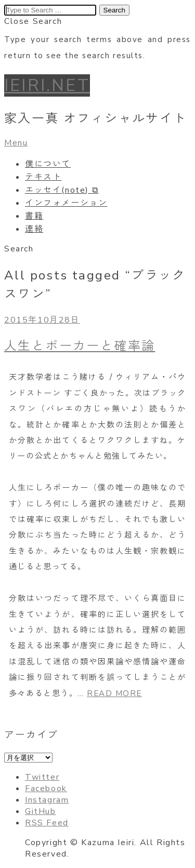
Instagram (47, 800)
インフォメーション (66, 203)
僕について (48, 164)
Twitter (42, 777)
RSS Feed (47, 823)
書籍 (34, 216)
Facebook (46, 789)
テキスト (43, 177)
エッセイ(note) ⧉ (62, 190)
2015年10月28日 (42, 320)
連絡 (34, 229)
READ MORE (114, 693)
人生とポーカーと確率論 (80, 346)
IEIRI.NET (47, 85)
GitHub (41, 811)
